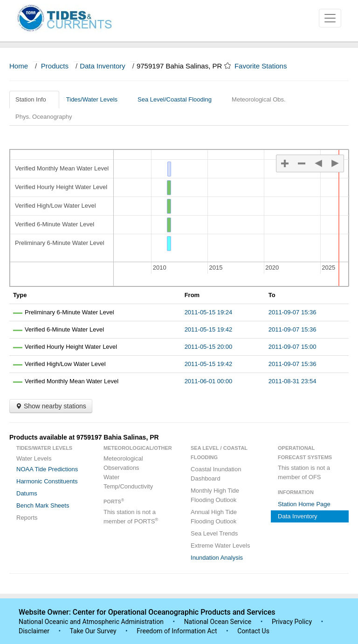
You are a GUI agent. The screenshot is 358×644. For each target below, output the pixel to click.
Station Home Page (304, 504)
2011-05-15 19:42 (209, 329)
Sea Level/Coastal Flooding (178, 99)
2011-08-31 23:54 (293, 381)
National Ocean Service (218, 622)
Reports (27, 518)
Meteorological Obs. (259, 99)
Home (19, 66)
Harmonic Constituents (47, 481)
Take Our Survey (94, 631)
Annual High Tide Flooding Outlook (214, 517)
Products (55, 66)
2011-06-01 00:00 (209, 381)
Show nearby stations (51, 406)
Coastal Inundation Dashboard (216, 474)
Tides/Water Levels (95, 99)
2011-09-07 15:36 (293, 312)
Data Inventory (103, 66)
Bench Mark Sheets (43, 505)
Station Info (34, 99)
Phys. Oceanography (44, 117)
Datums (27, 493)
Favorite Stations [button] (265, 66)
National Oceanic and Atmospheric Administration (91, 622)
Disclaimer (34, 631)
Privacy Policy (292, 622)
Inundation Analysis (217, 558)
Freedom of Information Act (177, 631)
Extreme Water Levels (220, 546)
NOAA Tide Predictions (47, 469)
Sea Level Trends (214, 533)
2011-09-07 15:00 (293, 347)
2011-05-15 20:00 (209, 347)
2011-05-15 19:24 (209, 312)
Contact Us (253, 631)
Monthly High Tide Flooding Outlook (215, 495)
